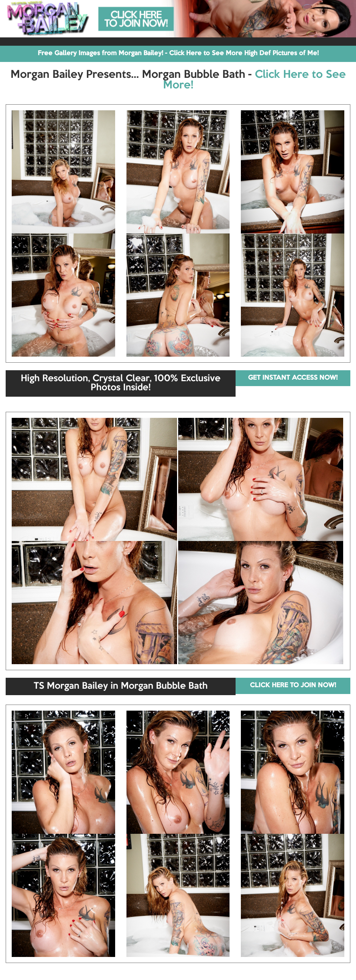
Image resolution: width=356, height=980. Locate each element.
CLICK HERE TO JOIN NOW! (293, 686)
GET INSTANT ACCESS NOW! (293, 378)
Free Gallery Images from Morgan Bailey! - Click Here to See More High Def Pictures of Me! (178, 53)
